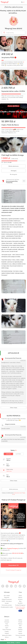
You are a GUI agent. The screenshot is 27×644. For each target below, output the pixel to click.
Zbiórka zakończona (13, 166)
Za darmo (20, 599)
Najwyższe (18, 454)
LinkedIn (16, 585)
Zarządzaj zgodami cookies (7, 607)
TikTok (20, 585)
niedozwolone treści (18, 493)
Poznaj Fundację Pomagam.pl (14, 570)
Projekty (7, 631)
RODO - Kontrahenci (7, 601)
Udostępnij (14, 171)
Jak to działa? (7, 596)
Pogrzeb (7, 633)
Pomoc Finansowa (7, 629)
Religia (20, 628)
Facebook (3, 585)
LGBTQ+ (20, 620)
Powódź (20, 622)
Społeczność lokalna (7, 635)
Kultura (7, 637)
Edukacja (20, 629)
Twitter (7, 585)
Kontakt (7, 603)
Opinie (20, 596)
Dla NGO (20, 603)
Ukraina (7, 626)
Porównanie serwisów (7, 605)
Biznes (20, 637)
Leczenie (7, 620)
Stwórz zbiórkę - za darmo (13, 643)
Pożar (7, 624)
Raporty (20, 597)
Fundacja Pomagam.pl (20, 605)
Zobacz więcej (13, 408)
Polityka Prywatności (7, 599)
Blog (20, 601)
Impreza (20, 633)
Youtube (24, 585)
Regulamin (7, 597)
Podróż (20, 631)
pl (22, 2)
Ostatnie (8, 454)
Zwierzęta (7, 622)
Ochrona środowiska (20, 635)
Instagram (11, 585)
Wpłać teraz (9, 471)
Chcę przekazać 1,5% (13, 565)
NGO (20, 626)
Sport (7, 628)
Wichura (20, 624)
